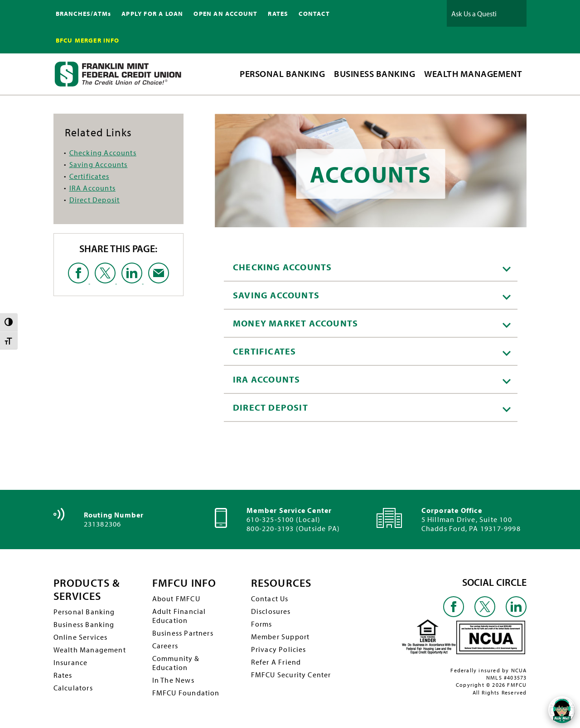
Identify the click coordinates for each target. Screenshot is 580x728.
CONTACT (314, 14)
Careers (165, 646)
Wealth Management (90, 650)
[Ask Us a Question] (474, 13)
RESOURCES (281, 583)
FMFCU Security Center (291, 675)
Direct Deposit (95, 200)
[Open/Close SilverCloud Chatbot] (562, 710)
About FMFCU (176, 599)
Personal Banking (84, 612)
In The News (173, 680)
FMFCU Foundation (186, 693)
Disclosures (271, 611)
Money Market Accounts (372, 323)
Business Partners (183, 633)
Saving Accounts (99, 164)
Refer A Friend (276, 662)
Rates (63, 675)
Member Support (280, 637)
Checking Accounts (103, 153)
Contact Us (270, 599)
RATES (278, 14)
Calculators (73, 688)
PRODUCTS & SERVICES (87, 589)
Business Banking (84, 624)
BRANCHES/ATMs (84, 14)
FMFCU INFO (184, 583)
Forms (262, 624)
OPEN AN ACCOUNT (225, 14)
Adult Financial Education (179, 616)
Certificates (89, 176)
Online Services (81, 637)
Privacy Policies (279, 649)
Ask (513, 13)
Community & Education (176, 663)
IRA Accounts (92, 188)
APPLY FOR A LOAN (152, 14)
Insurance (71, 662)
